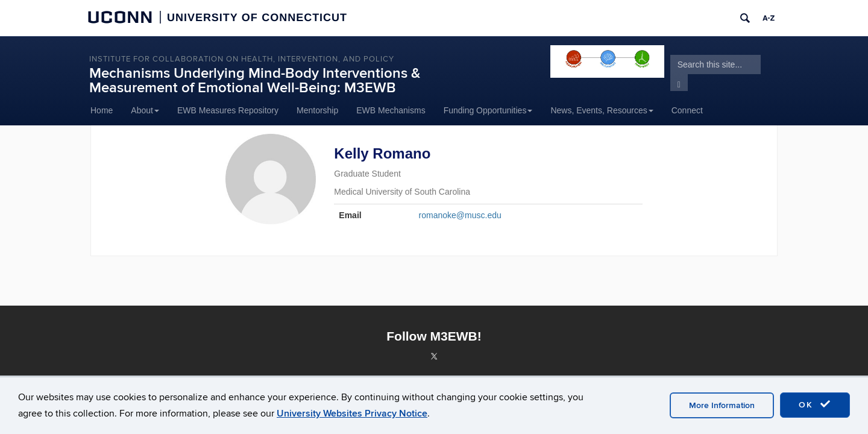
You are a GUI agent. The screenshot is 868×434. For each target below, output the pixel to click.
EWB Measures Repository (228, 110)
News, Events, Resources (602, 110)
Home (102, 110)
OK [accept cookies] (815, 404)
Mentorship (317, 110)
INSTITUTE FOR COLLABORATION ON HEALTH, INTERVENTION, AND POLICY (242, 59)
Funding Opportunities (488, 110)
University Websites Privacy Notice (352, 414)
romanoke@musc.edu (460, 215)
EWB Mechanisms (391, 110)
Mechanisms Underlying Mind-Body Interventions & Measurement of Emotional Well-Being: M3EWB (255, 80)
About (145, 110)
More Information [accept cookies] (722, 405)
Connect (687, 110)
